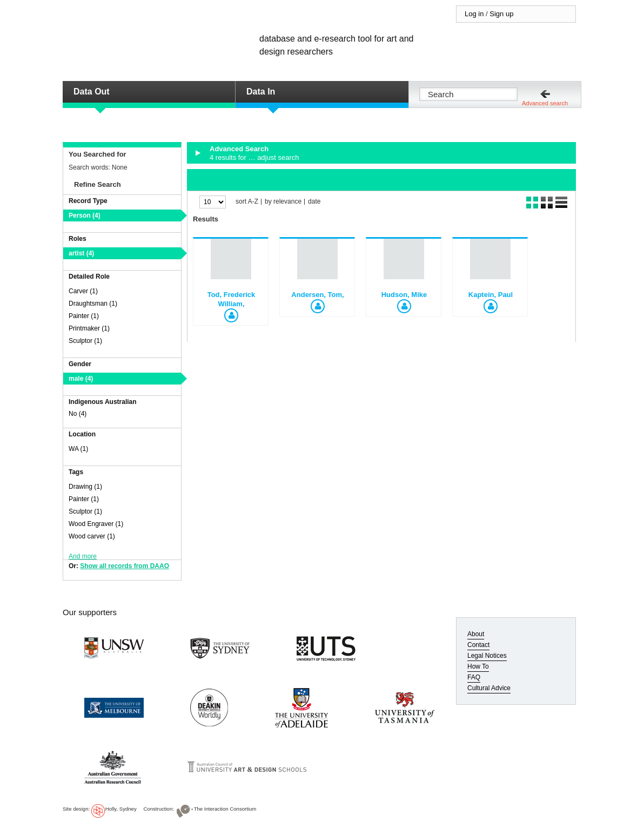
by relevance (283, 202)
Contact (478, 645)
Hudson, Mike (404, 295)
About (476, 634)
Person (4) (85, 215)
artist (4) (81, 253)
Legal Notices (487, 656)
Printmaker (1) (89, 328)
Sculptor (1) (85, 341)
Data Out (92, 92)
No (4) (78, 414)
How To (478, 666)
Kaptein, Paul (491, 295)
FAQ (474, 677)
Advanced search (545, 103)
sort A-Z (247, 202)
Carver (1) (83, 291)
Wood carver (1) (92, 536)
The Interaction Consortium (225, 809)
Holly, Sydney (121, 809)
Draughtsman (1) (93, 304)
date (314, 202)
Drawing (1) (85, 487)
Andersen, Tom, (317, 295)
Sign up (501, 14)
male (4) (81, 379)
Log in (474, 14)
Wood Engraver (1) (96, 524)
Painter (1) (84, 316)
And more (83, 556)
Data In (261, 92)
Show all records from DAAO (125, 566)
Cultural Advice (489, 688)
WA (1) (78, 449)
